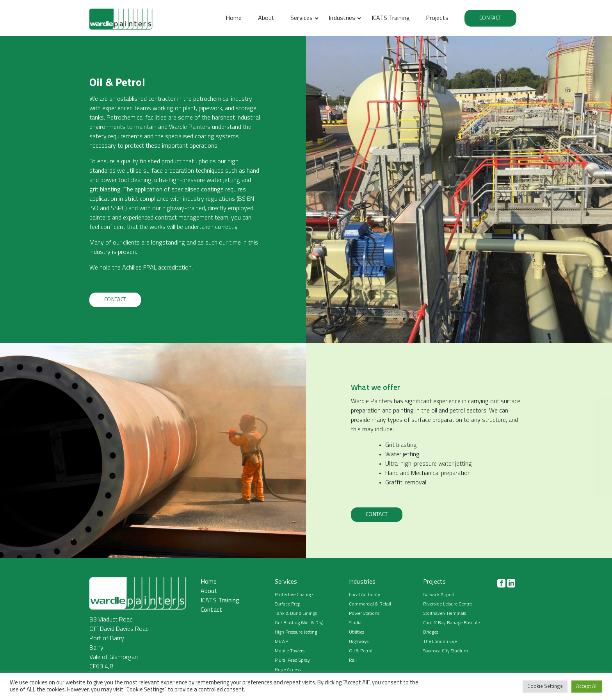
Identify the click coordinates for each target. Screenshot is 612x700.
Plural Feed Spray (292, 661)
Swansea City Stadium (446, 651)
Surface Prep (288, 604)
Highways (359, 642)
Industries (342, 18)
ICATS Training (391, 18)
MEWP (281, 642)
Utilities (357, 632)
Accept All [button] (587, 687)
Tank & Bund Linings (296, 614)
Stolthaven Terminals (445, 614)
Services (302, 18)
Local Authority (365, 595)
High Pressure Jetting (296, 632)
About (266, 18)
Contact (490, 18)
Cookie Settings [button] (545, 687)
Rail (353, 661)
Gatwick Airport (439, 595)
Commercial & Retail (370, 604)
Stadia (355, 623)
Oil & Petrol (361, 651)
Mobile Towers (290, 651)
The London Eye (440, 642)
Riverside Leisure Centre (447, 604)
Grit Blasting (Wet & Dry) (299, 623)
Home (234, 18)
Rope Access (288, 670)
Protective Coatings (294, 595)
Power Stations (364, 614)
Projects (437, 18)
